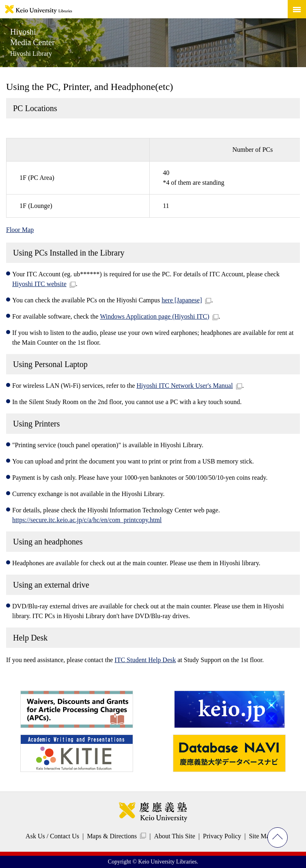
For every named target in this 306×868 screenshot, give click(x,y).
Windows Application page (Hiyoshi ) (155, 316)
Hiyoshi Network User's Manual (185, 386)
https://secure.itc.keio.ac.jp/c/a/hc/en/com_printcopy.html (87, 520)
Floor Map (20, 230)
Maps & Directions (112, 836)
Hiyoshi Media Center (32, 42)
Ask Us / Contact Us (52, 836)
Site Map (261, 836)
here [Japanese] (182, 300)
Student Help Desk (145, 660)
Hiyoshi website (39, 284)
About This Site (174, 836)
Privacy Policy (222, 836)
